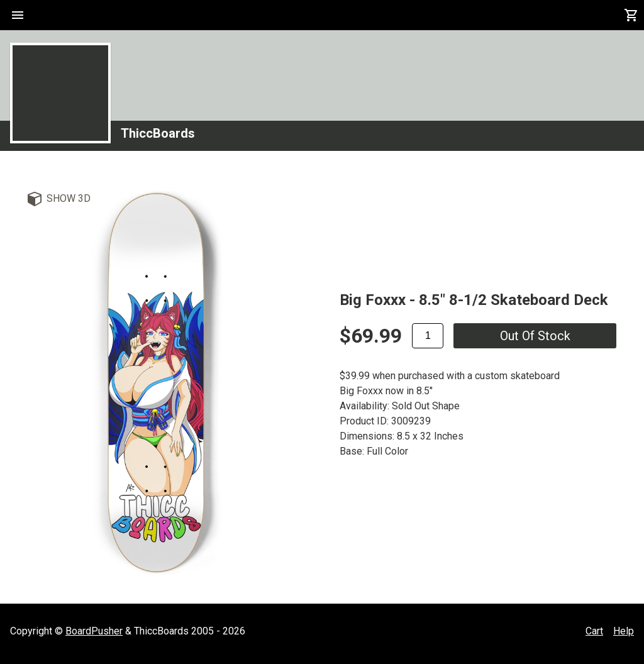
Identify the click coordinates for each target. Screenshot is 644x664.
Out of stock (535, 336)
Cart (594, 631)
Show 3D (69, 198)
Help (624, 631)
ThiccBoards (158, 133)
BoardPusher (94, 631)
